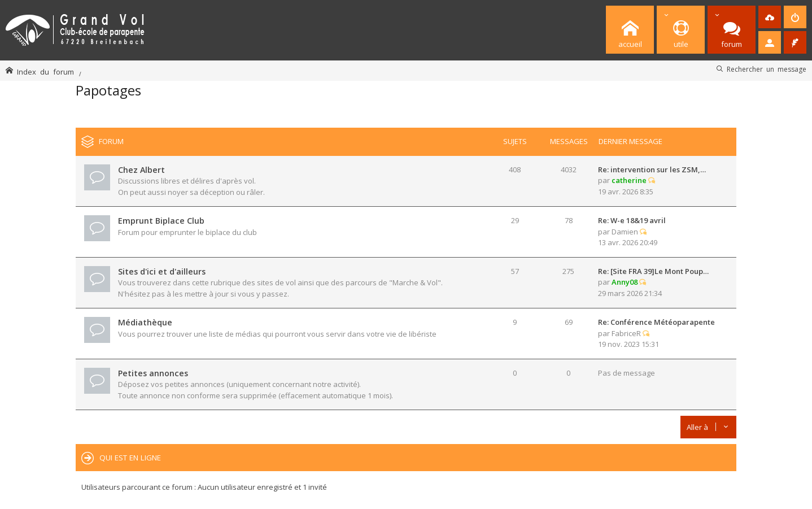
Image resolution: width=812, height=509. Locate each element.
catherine (629, 180)
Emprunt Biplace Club (161, 221)
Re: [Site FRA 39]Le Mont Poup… (653, 271)
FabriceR (626, 333)
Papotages (108, 90)
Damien (625, 232)
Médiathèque (145, 322)
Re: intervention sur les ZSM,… (652, 169)
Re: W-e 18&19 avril (632, 220)
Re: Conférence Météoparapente (656, 322)
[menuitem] (770, 17)
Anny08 (625, 282)
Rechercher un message (767, 69)
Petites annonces (153, 373)
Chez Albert (141, 170)
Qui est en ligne (130, 458)
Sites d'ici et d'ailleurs (162, 271)
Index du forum (45, 71)
